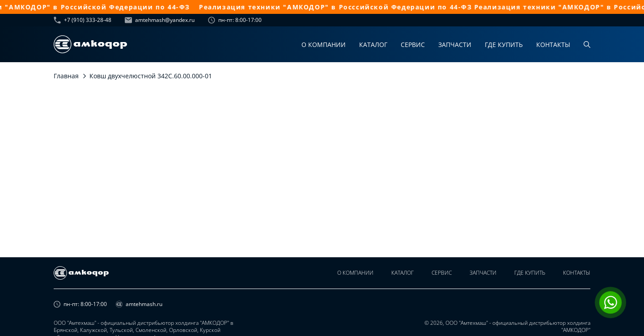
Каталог (373, 45)
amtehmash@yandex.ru (160, 20)
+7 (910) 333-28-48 (83, 20)
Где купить (504, 45)
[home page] (90, 44)
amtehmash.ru (139, 304)
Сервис (413, 45)
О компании (324, 45)
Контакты (553, 45)
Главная (66, 76)
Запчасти (455, 45)
